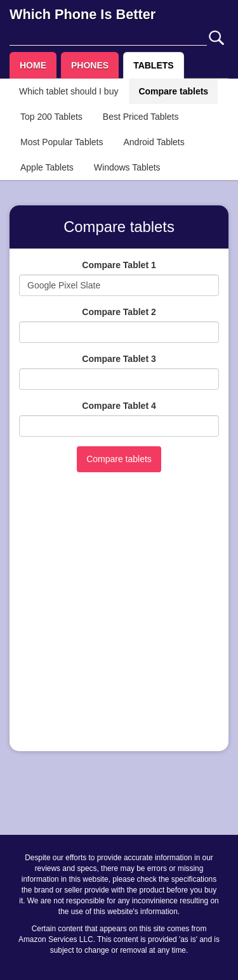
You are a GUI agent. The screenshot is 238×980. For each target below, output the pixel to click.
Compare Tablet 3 (119, 359)
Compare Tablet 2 (119, 312)
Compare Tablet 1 (119, 265)
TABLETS (154, 65)
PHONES (90, 65)
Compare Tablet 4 (119, 406)
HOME (33, 65)
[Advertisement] (119, 623)
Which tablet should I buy (69, 91)
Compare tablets (173, 91)
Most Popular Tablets (62, 142)
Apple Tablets (47, 167)
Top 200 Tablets (51, 117)
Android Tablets (154, 142)
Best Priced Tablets (141, 117)
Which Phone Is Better (83, 14)
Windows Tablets (127, 167)
